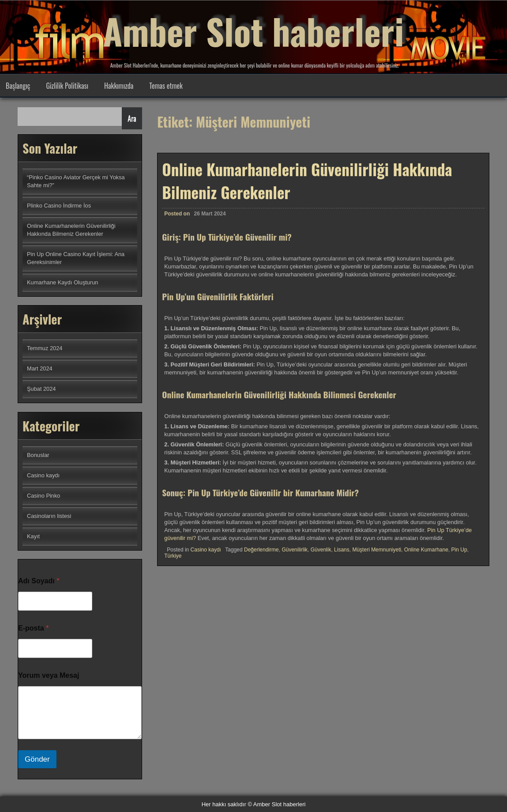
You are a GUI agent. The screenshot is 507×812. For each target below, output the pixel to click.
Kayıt (33, 536)
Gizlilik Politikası (67, 86)
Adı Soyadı (39, 581)
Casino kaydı (206, 555)
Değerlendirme (261, 555)
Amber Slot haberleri (253, 31)
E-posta (33, 628)
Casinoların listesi (49, 516)
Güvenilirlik (295, 555)
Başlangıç (18, 86)
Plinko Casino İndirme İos (59, 206)
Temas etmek (166, 86)
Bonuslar (38, 455)
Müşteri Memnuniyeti (377, 555)
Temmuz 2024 (45, 348)
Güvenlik (321, 555)
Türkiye (173, 561)
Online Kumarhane (426, 555)
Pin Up (459, 555)
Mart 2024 (40, 368)
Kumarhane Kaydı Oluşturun (62, 282)
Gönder (37, 759)
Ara (132, 118)
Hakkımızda (119, 86)
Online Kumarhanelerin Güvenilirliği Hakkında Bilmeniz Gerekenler (307, 186)
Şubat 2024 (41, 389)
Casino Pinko (43, 496)
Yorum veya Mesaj (49, 675)
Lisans (342, 555)
